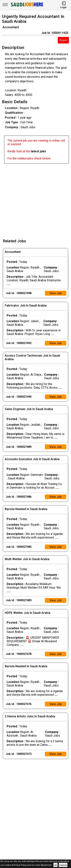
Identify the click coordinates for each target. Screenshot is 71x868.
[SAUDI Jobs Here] (27, 6)
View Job (55, 293)
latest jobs (38, 151)
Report (63, 40)
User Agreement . (44, 865)
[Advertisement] (35, 199)
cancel (63, 865)
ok (55, 865)
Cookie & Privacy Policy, (16, 865)
